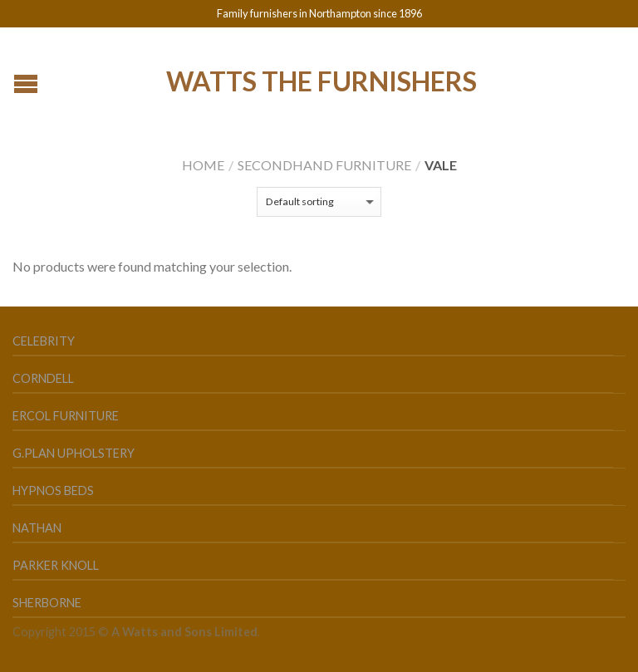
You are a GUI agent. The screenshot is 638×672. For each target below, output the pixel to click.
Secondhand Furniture (324, 165)
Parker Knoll (56, 565)
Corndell (43, 378)
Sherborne (47, 603)
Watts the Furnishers (321, 80)
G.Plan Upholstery (74, 453)
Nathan (37, 528)
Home (203, 165)
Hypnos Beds (53, 491)
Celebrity (44, 341)
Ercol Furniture (66, 416)
